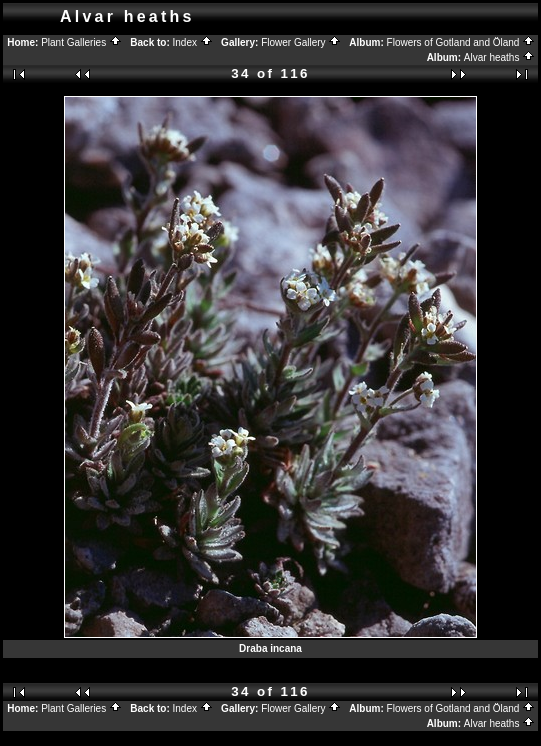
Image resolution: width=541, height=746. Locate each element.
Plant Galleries (81, 42)
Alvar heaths (499, 57)
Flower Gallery (301, 42)
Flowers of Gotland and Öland (461, 42)
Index (193, 42)
